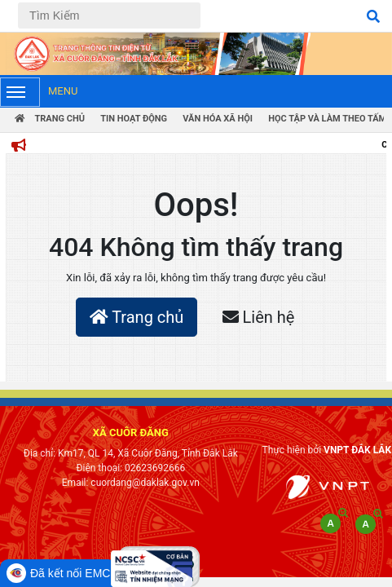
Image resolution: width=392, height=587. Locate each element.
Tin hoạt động (134, 119)
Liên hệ (259, 317)
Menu (39, 92)
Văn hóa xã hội (218, 119)
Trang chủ (137, 317)
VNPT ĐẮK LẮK (357, 450)
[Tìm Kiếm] (109, 15)
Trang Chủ (50, 119)
